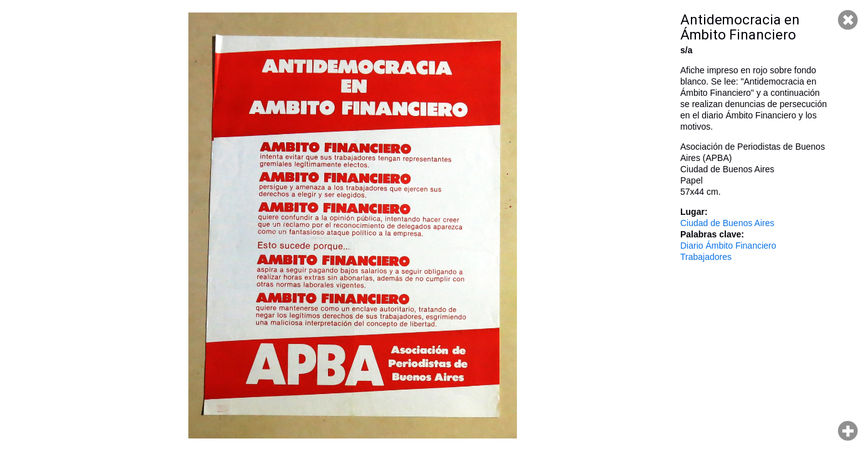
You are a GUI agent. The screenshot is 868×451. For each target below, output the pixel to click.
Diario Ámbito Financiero (728, 246)
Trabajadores (706, 257)
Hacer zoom (848, 431)
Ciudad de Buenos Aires (727, 223)
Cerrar (848, 20)
